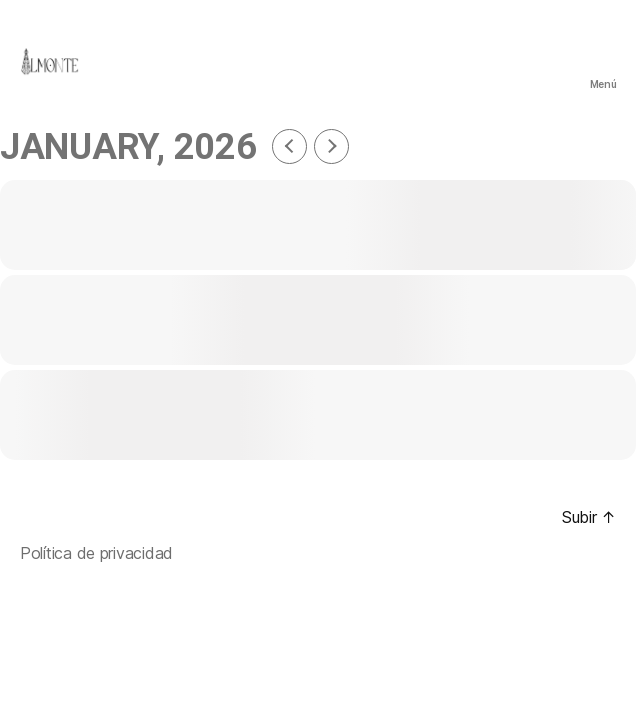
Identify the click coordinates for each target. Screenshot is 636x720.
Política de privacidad (96, 553)
